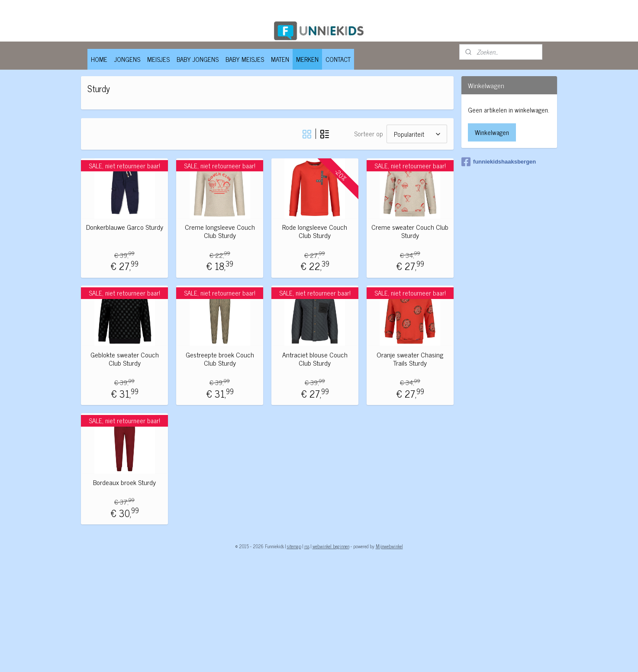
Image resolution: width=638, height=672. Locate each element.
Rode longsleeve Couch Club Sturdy (315, 231)
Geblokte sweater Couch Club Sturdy (124, 359)
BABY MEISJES (245, 59)
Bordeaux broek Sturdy (124, 482)
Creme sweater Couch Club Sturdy (410, 231)
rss (307, 546)
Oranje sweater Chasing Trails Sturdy (410, 359)
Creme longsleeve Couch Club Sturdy (219, 231)
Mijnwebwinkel (389, 546)
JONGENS (127, 59)
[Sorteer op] (416, 134)
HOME (99, 59)
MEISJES (158, 59)
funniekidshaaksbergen (499, 162)
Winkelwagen (492, 132)
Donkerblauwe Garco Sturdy (124, 227)
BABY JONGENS (198, 59)
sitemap (294, 546)
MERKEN (307, 59)
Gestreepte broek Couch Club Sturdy (219, 359)
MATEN (280, 59)
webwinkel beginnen (331, 546)
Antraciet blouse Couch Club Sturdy (314, 359)
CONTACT (338, 59)
